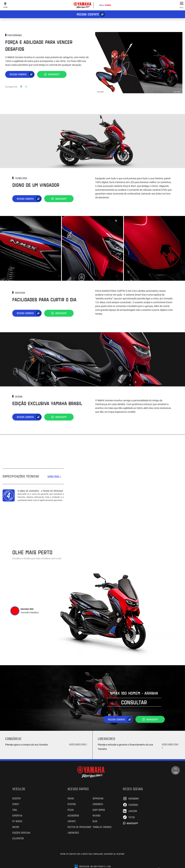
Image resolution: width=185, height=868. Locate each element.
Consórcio (98, 804)
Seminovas (98, 798)
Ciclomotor (18, 838)
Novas (71, 798)
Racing (16, 827)
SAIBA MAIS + (54, 476)
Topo (175, 770)
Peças (71, 810)
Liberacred (73, 833)
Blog (95, 821)
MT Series (17, 821)
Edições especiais (21, 833)
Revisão (96, 815)
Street (16, 804)
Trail (15, 810)
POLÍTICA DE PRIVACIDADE (79, 827)
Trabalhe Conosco (102, 827)
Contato (72, 821)
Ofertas (72, 804)
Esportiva (17, 815)
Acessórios (73, 815)
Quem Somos (99, 810)
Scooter (16, 798)
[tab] (15, 611)
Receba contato (88, 14)
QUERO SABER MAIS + (78, 744)
